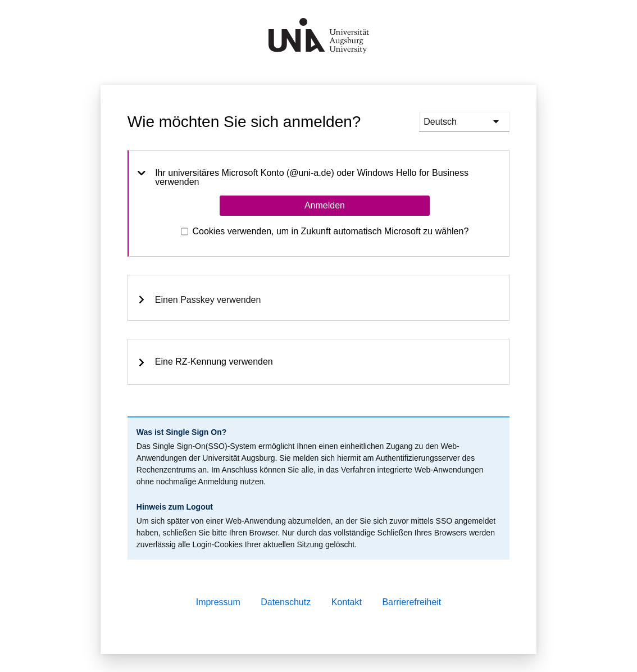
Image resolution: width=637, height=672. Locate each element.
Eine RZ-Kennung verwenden (205, 362)
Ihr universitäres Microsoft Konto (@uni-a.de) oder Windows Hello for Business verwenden (303, 178)
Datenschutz (286, 602)
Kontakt (347, 602)
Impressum (218, 602)
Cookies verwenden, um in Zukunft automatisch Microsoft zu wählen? (331, 231)
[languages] (464, 122)
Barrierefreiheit (411, 602)
